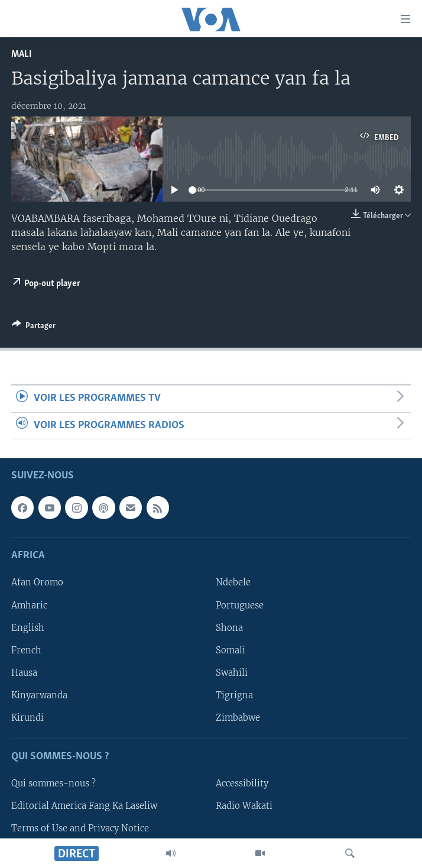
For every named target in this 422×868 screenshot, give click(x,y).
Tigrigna (234, 695)
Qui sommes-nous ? (53, 783)
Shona (229, 627)
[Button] (34, 328)
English (28, 627)
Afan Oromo (37, 582)
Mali (22, 54)
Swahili (232, 673)
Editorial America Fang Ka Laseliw (84, 806)
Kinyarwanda (39, 695)
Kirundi (27, 718)
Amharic (29, 605)
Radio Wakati (244, 806)
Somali (231, 650)
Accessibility (242, 783)
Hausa (24, 673)
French (26, 650)
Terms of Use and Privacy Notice (80, 828)
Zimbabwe (238, 718)
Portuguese (240, 605)
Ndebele (233, 582)
